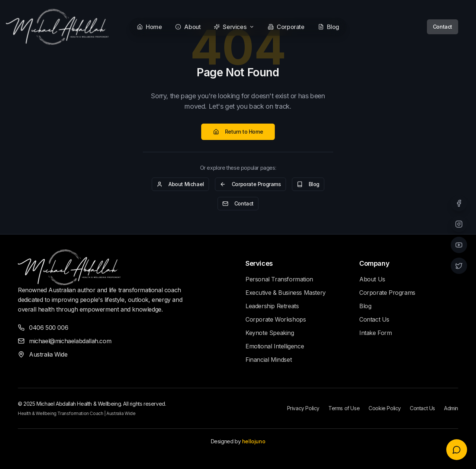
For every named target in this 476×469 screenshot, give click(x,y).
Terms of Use (344, 408)
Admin (451, 408)
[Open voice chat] (457, 450)
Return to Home (238, 132)
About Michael (180, 184)
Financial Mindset (268, 360)
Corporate (286, 27)
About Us (372, 279)
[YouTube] (459, 245)
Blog (329, 27)
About (188, 27)
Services (234, 27)
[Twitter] (459, 266)
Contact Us (374, 319)
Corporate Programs (250, 184)
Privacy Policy (303, 408)
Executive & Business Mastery (286, 293)
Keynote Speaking (270, 333)
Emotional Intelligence (275, 346)
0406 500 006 (49, 328)
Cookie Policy (385, 408)
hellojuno (254, 441)
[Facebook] (459, 203)
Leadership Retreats (272, 306)
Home (149, 27)
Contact (443, 27)
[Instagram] (459, 224)
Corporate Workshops (276, 319)
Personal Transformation (279, 279)
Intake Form (376, 333)
